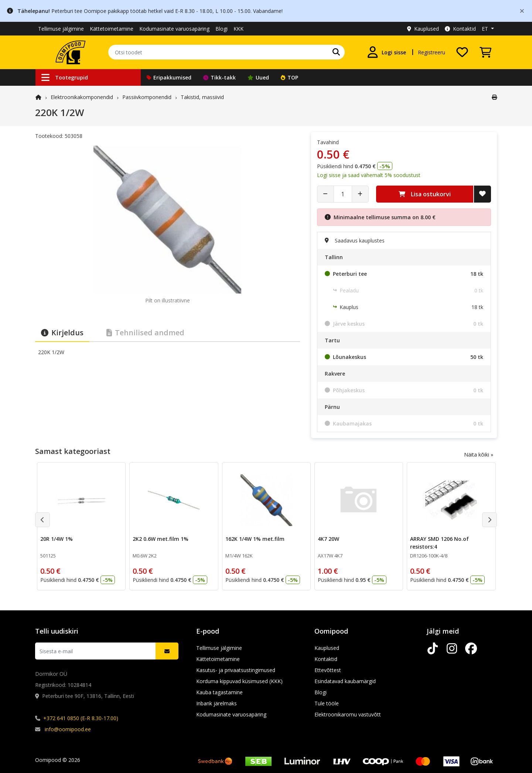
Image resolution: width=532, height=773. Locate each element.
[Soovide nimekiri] (462, 52)
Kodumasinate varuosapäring (174, 29)
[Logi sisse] (386, 52)
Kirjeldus (62, 333)
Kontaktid (460, 29)
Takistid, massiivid (202, 97)
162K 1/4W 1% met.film (255, 539)
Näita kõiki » (479, 455)
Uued (258, 77)
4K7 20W (328, 539)
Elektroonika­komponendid (82, 97)
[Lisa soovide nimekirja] (482, 194)
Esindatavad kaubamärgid (345, 681)
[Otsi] (336, 52)
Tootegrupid (65, 77)
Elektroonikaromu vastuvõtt (348, 714)
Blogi (221, 29)
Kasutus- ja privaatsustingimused (236, 670)
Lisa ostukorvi (425, 194)
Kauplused (423, 29)
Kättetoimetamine (112, 29)
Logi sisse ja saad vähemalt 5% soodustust (369, 175)
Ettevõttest (328, 670)
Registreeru (432, 52)
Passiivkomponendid (147, 97)
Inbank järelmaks (216, 703)
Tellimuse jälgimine (61, 29)
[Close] (522, 11)
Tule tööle (327, 703)
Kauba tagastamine (219, 692)
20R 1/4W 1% (57, 539)
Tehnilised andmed (145, 333)
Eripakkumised (169, 77)
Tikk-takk (219, 77)
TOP (289, 77)
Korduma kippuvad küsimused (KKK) (239, 681)
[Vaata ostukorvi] (485, 52)
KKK (238, 29)
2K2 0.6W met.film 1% (161, 539)
